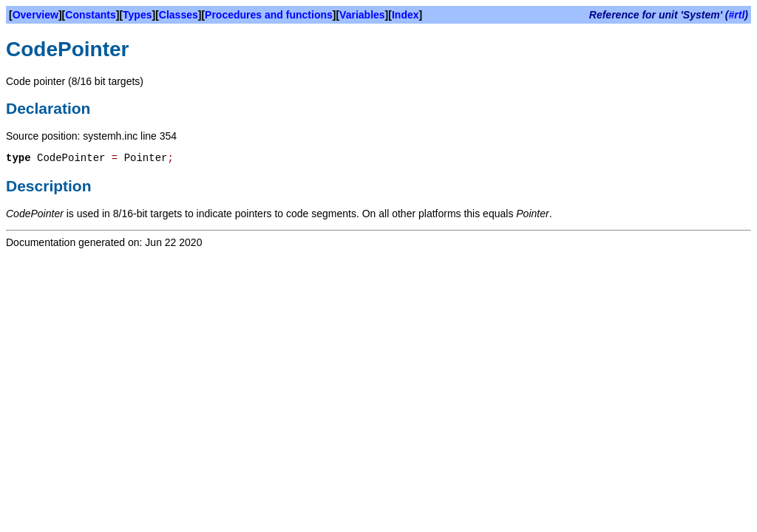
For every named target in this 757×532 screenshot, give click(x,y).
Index (405, 15)
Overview (35, 15)
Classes (179, 15)
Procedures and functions (269, 15)
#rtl (737, 15)
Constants (90, 15)
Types (137, 15)
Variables (362, 15)
